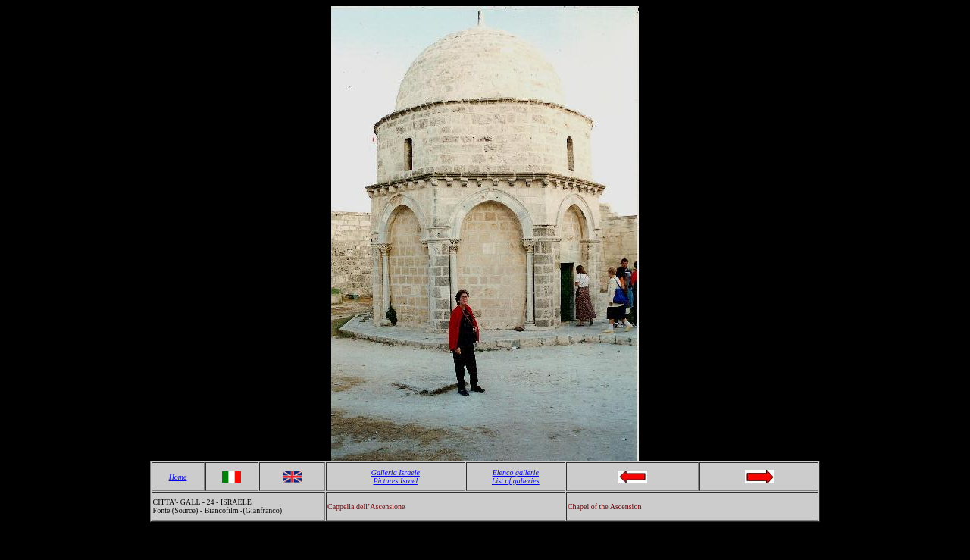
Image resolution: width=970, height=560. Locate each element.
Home (178, 477)
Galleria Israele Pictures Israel (396, 477)
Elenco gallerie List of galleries (516, 477)
